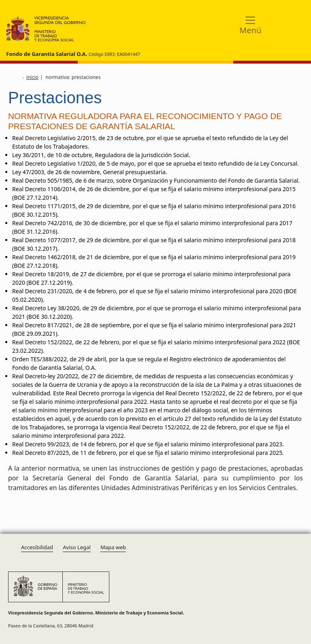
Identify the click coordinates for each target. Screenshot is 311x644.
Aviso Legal (77, 547)
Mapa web (113, 547)
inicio (32, 77)
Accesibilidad (37, 547)
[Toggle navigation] (250, 24)
